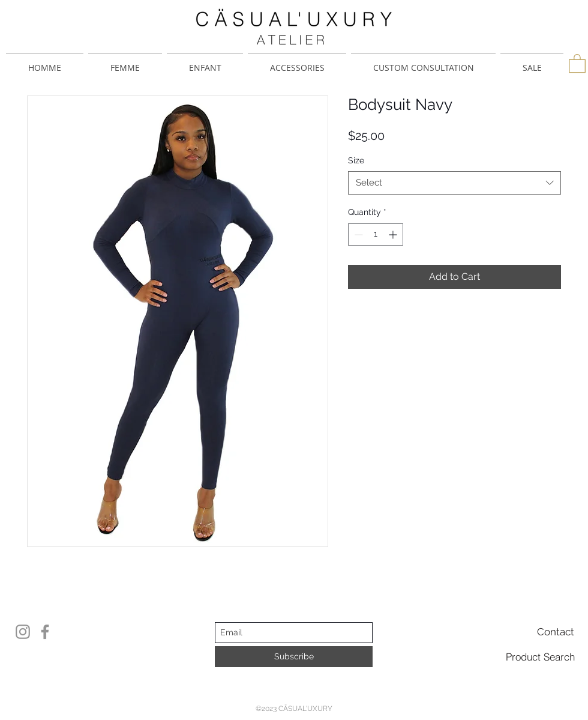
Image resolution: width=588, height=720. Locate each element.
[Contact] (556, 632)
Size (356, 160)
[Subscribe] (294, 657)
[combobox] (454, 183)
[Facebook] (45, 632)
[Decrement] (357, 234)
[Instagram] (23, 632)
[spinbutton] (376, 234)
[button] (577, 63)
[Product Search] (540, 656)
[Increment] (394, 234)
